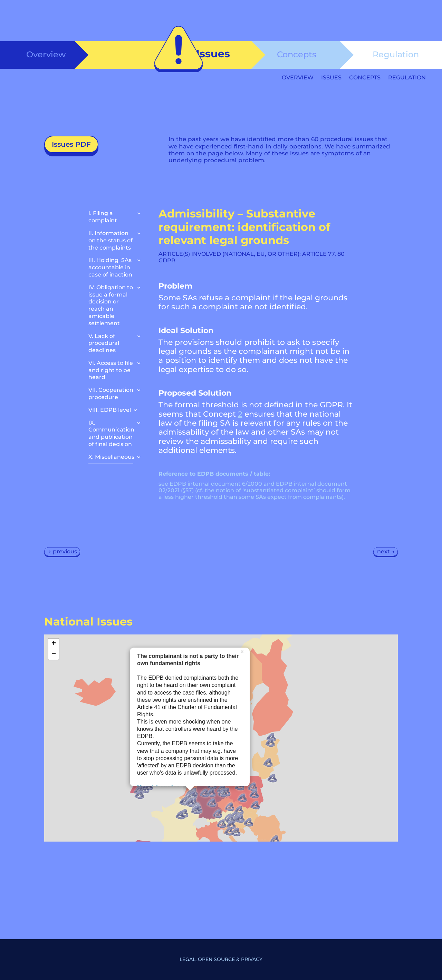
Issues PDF (71, 144)
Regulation (396, 54)
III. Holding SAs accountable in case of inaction (110, 267)
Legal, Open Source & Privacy (221, 959)
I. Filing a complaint (103, 217)
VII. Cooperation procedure (111, 394)
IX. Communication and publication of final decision (111, 433)
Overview (46, 54)
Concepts (297, 54)
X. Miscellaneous (111, 457)
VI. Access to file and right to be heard (111, 370)
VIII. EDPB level (110, 410)
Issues (331, 78)
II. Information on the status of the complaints (110, 240)
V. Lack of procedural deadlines (104, 343)
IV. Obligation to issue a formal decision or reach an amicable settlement (111, 305)
